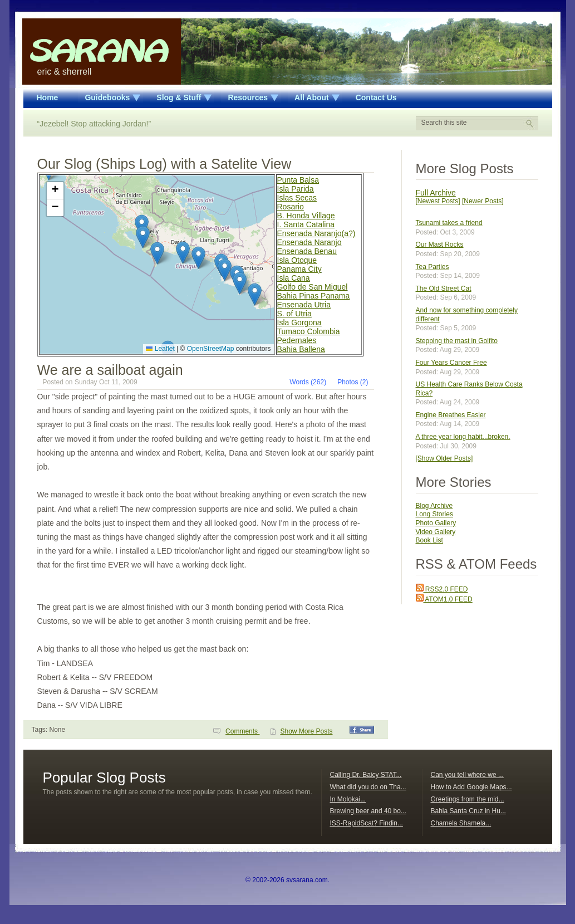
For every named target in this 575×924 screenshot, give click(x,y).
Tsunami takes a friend (449, 223)
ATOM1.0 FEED (444, 599)
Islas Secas (297, 198)
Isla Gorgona (299, 322)
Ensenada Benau (307, 251)
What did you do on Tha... (368, 787)
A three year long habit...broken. (463, 437)
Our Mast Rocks (440, 245)
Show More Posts (306, 731)
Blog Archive (434, 506)
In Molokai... (348, 799)
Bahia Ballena (301, 349)
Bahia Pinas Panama (314, 296)
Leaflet (160, 349)
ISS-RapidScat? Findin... (367, 823)
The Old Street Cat (444, 289)
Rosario (291, 207)
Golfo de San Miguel (313, 287)
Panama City (299, 269)
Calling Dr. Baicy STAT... (366, 775)
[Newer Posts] (483, 201)
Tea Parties (433, 267)
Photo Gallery (436, 523)
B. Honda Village (306, 216)
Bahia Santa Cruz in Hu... (468, 811)
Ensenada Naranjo (309, 242)
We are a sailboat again (110, 370)
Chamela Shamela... (461, 823)
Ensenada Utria (304, 305)
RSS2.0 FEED (442, 589)
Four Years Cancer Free (451, 363)
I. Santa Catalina (306, 224)
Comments (242, 731)
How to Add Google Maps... (471, 787)
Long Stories (434, 514)
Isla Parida (296, 189)
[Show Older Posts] (444, 458)
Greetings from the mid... (468, 799)
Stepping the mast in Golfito (457, 341)
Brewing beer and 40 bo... (368, 811)
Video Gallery (436, 532)
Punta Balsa (298, 180)
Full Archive (436, 193)
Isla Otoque (297, 260)
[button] (157, 253)
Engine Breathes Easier (451, 415)
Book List (429, 540)
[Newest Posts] (438, 201)
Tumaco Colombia (309, 331)
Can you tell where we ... (467, 775)
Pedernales (297, 340)
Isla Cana (294, 278)
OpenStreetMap (211, 349)
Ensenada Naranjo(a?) (316, 233)
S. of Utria (294, 314)
